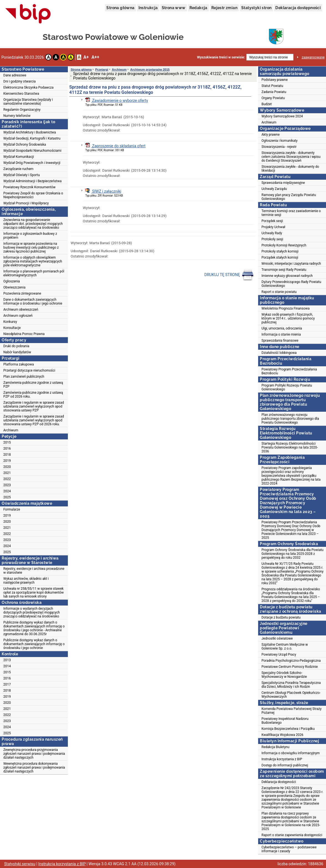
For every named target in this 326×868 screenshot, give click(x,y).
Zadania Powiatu (274, 92)
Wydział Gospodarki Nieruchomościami (32, 151)
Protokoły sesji (272, 239)
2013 (7, 660)
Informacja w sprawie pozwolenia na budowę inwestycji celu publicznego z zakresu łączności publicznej (31, 248)
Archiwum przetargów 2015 (150, 69)
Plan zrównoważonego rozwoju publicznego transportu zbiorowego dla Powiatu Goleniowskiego (290, 419)
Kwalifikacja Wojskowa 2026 (282, 735)
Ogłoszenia (12, 281)
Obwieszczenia (14, 287)
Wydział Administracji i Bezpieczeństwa (32, 181)
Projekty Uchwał (273, 227)
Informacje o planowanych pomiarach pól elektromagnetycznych (34, 273)
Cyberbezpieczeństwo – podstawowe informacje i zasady (289, 849)
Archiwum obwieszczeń (21, 310)
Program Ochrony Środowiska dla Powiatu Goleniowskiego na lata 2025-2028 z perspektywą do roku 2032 (292, 554)
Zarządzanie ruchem (18, 169)
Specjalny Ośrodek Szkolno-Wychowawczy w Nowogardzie (284, 675)
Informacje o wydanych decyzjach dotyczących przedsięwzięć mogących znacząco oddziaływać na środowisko (32, 612)
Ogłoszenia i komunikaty (279, 141)
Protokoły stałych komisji (280, 251)
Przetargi (102, 69)
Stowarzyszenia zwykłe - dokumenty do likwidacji (290, 169)
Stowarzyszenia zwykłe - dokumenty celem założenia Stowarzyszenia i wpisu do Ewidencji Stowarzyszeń (291, 157)
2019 (7, 461)
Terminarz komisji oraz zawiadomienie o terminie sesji (291, 213)
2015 (7, 442)
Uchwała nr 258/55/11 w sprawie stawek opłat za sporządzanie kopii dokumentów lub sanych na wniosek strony (34, 593)
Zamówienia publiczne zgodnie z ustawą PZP (33, 385)
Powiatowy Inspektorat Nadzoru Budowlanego (285, 721)
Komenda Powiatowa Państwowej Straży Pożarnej (292, 711)
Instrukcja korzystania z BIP (282, 759)
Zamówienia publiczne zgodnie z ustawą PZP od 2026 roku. (33, 395)
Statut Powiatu (272, 86)
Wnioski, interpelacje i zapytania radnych (291, 264)
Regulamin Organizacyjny (22, 110)
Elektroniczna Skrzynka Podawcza (28, 87)
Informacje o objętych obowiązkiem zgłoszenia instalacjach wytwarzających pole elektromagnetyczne (33, 261)
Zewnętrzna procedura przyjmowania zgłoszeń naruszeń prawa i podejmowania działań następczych (34, 754)
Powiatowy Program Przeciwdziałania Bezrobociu (289, 371)
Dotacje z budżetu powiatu (281, 617)
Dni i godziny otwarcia (20, 81)
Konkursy (10, 322)
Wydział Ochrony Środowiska (25, 145)
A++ (95, 57)
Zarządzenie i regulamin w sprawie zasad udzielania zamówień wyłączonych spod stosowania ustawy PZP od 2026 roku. (34, 420)
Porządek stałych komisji (280, 257)
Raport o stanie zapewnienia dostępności (292, 835)
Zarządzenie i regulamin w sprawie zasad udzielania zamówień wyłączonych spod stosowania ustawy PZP (34, 406)
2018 (7, 455)
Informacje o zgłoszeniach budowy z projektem (30, 236)
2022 (7, 479)
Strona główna (120, 8)
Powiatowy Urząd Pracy (279, 655)
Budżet (267, 104)
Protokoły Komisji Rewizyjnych (284, 245)
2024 (7, 491)
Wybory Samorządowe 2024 (282, 116)
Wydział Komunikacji (19, 157)
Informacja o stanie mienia (281, 334)
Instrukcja (148, 8)
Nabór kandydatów (17, 352)
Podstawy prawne (275, 80)
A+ (86, 57)
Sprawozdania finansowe (280, 341)
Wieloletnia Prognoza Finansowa (286, 308)
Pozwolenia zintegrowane (22, 293)
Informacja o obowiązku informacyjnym (291, 753)
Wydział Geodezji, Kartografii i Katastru (32, 138)
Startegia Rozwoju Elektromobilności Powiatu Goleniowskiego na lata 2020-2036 (290, 447)
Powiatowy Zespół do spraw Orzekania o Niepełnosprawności (33, 195)
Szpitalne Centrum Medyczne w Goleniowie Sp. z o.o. (285, 647)
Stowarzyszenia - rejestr (279, 147)
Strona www (174, 8)
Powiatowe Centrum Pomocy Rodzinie (290, 667)
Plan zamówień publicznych (24, 377)
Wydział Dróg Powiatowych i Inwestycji (32, 163)
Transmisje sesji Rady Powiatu (284, 270)
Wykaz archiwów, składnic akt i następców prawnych (26, 581)
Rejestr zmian (224, 8)
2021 (7, 473)
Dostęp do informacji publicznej (285, 765)
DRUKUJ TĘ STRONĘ (229, 275)
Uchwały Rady (272, 233)
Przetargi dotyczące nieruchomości (29, 370)
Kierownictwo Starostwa (21, 94)
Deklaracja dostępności (298, 8)
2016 (7, 449)
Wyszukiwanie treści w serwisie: (221, 57)
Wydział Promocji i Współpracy (26, 203)
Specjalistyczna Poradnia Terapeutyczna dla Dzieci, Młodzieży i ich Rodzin (291, 685)
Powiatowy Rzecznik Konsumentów (29, 187)
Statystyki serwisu (20, 864)
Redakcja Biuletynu (275, 747)
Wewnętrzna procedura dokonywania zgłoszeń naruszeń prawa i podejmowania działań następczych (34, 767)
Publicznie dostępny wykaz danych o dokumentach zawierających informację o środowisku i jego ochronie (34, 644)
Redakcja (198, 8)
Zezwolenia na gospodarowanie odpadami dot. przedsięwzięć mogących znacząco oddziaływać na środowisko (33, 224)
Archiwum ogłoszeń (18, 316)
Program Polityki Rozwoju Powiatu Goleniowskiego (287, 387)
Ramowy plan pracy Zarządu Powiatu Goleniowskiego (289, 197)
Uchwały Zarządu (274, 189)
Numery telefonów (17, 116)
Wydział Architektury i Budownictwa (30, 132)
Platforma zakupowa (19, 364)
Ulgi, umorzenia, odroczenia (282, 328)
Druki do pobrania (16, 346)
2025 (7, 497)
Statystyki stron (256, 8)
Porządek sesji (272, 221)
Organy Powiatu (273, 98)
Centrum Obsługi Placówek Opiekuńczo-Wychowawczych (291, 695)
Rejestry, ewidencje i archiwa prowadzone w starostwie (34, 571)
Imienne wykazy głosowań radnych (287, 276)
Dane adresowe (15, 75)
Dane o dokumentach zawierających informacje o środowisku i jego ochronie (33, 302)
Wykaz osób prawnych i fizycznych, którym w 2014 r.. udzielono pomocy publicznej (288, 318)
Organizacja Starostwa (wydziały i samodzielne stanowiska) (28, 102)
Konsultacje (12, 328)
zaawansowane (313, 57)
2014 (7, 666)
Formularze (12, 509)
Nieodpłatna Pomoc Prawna (24, 334)
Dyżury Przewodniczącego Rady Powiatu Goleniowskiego (291, 284)
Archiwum (11, 430)
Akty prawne (271, 135)
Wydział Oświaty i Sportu (22, 175)
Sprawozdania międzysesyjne (283, 183)
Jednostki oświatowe (277, 638)
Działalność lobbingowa (279, 353)
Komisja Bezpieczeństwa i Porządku (288, 729)
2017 (7, 684)
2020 (7, 467)
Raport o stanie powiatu (279, 292)
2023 (7, 485)
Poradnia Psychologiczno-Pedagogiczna (291, 661)
